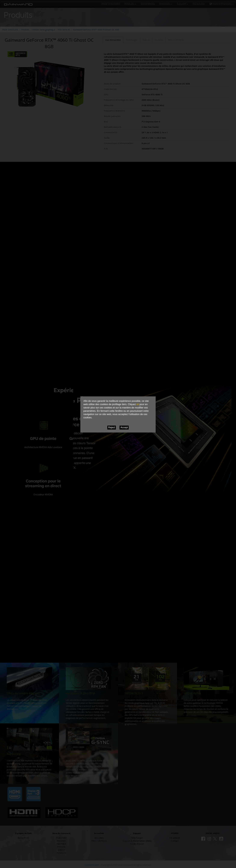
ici (138, 404)
